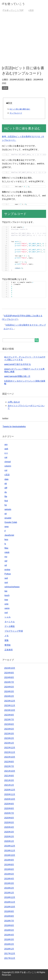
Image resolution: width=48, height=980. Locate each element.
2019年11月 (10, 851)
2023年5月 (9, 729)
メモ (7, 636)
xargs (7, 608)
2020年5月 (9, 822)
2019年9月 (9, 860)
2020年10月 (10, 799)
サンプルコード (16, 113)
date (6, 479)
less (6, 539)
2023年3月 (9, 734)
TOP (13, 10)
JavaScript (9, 535)
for (6, 505)
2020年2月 (9, 837)
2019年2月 (9, 888)
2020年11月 (10, 794)
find (6, 501)
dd (6, 484)
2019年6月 (9, 869)
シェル (8, 617)
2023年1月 (9, 743)
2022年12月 (10, 748)
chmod (8, 462)
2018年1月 (9, 949)
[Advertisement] (24, 39)
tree (6, 600)
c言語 (5, 88)
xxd (6, 613)
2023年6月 (9, 724)
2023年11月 (10, 706)
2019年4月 (9, 879)
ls (5, 544)
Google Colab (11, 522)
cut (6, 470)
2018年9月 (9, 911)
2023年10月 (10, 710)
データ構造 (10, 626)
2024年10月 (10, 668)
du (6, 492)
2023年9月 (9, 715)
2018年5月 (9, 930)
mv (6, 557)
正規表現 (9, 650)
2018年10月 (10, 907)
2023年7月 (9, 720)
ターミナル (10, 622)
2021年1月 (9, 785)
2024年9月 (9, 673)
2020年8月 (9, 808)
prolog (7, 570)
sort (6, 582)
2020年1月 (9, 841)
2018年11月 (10, 902)
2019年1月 (9, 893)
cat (6, 457)
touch (7, 595)
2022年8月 (9, 762)
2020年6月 (9, 818)
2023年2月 (9, 738)
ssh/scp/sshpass (12, 587)
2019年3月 (9, 883)
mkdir (7, 552)
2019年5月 (9, 874)
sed (6, 578)
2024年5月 (9, 687)
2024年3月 (9, 691)
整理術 (8, 645)
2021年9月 (9, 776)
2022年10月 (10, 757)
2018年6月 (9, 925)
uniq (6, 604)
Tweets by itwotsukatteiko (14, 427)
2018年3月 (9, 939)
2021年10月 (10, 771)
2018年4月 (9, 935)
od (6, 565)
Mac (6, 548)
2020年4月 (9, 827)
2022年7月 (9, 766)
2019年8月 (9, 865)
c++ (6, 453)
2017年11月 (10, 958)
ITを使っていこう (13, 4)
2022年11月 (10, 752)
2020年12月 (10, 790)
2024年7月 (9, 682)
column (8, 466)
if (5, 531)
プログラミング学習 (14, 631)
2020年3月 (9, 832)
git (6, 514)
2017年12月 (10, 954)
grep (7, 527)
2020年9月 (9, 804)
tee (6, 591)
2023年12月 (10, 701)
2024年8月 (9, 677)
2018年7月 (9, 921)
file (6, 496)
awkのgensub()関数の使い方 (17, 376)
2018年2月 (9, 944)
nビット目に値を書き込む (20, 109)
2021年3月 (9, 780)
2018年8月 (9, 916)
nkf (6, 561)
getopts (8, 509)
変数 (7, 640)
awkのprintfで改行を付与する (18, 364)
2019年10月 (10, 855)
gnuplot (8, 518)
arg (6, 444)
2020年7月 (9, 813)
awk (6, 449)
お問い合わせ (14, 402)
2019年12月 (10, 846)
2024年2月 (9, 696)
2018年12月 (10, 897)
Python (8, 574)
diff (6, 488)
